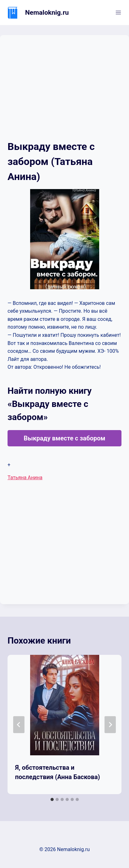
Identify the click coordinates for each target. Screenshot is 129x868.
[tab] (52, 799)
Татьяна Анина (25, 478)
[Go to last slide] (19, 725)
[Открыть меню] (118, 12)
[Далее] (110, 725)
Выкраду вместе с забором (65, 438)
